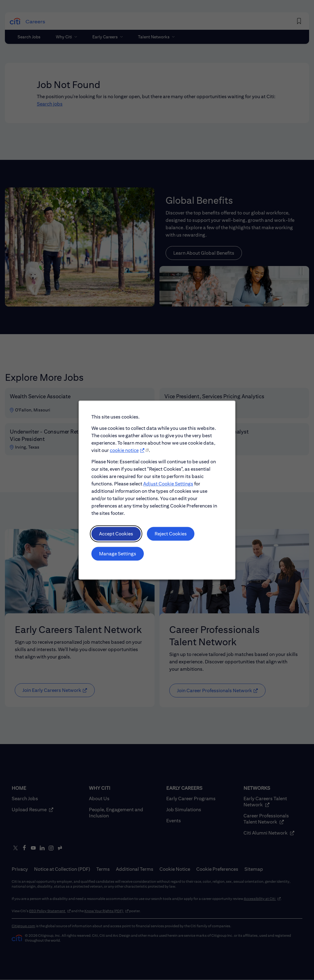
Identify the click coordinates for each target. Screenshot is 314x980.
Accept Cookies (116, 534)
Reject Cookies (171, 534)
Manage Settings (118, 554)
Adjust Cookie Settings (168, 484)
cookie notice (124, 451)
